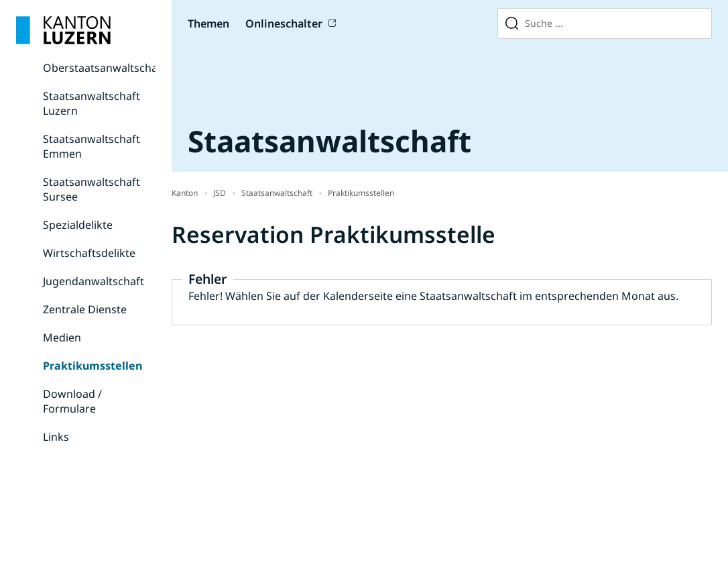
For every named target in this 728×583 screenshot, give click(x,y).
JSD (220, 193)
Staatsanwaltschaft (277, 193)
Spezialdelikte (78, 225)
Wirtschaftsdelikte (89, 253)
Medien (62, 337)
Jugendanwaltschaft (94, 281)
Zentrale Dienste (85, 309)
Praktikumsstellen (93, 366)
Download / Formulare (72, 401)
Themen (208, 23)
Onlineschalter (284, 23)
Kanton (185, 193)
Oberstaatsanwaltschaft (104, 68)
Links (56, 437)
